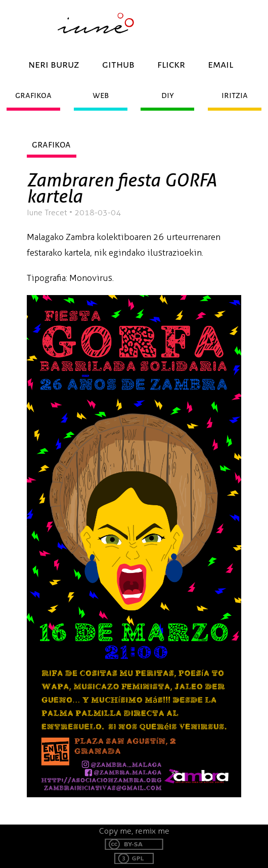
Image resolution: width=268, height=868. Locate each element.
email (220, 64)
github (118, 64)
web (101, 95)
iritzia (235, 95)
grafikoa (33, 95)
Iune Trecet (47, 212)
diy (168, 95)
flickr (171, 64)
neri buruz (54, 64)
